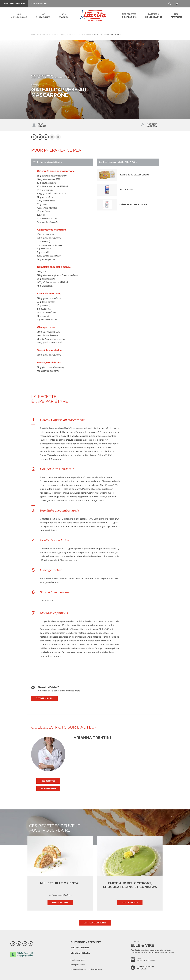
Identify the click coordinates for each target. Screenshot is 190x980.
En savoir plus (48, 788)
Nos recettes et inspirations (79, 35)
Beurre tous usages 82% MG (134, 175)
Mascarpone (126, 190)
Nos (43, 16)
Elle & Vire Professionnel (54, 35)
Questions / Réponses (86, 942)
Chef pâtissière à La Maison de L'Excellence (95, 77)
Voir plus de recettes (95, 923)
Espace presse (80, 953)
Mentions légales (78, 960)
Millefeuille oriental (60, 883)
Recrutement (80, 948)
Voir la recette (60, 903)
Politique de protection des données (86, 969)
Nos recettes (129, 16)
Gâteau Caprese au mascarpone (107, 35)
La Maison (154, 16)
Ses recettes (48, 781)
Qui (19, 16)
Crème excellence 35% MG (133, 204)
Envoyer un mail (44, 698)
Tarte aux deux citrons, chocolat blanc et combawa (130, 885)
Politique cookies (78, 965)
